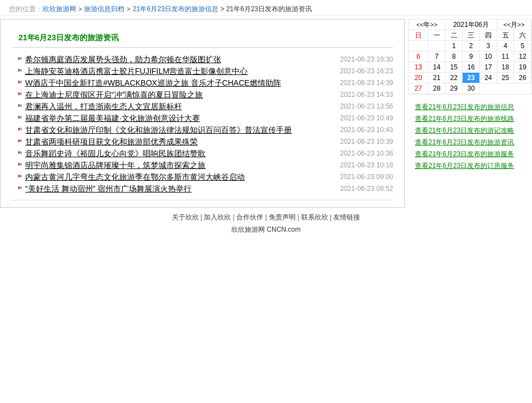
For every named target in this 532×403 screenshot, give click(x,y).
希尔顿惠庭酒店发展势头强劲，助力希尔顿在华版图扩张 (123, 59)
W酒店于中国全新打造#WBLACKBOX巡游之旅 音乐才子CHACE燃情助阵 (153, 83)
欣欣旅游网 (59, 9)
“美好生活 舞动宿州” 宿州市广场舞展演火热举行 (108, 189)
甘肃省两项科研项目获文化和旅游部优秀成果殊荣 (111, 142)
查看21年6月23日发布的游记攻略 (465, 130)
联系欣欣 (315, 217)
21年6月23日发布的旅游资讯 (69, 38)
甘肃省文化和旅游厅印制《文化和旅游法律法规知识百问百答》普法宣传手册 (158, 130)
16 (471, 67)
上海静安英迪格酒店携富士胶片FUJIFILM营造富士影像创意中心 (136, 71)
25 (505, 78)
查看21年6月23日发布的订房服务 (465, 166)
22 (454, 78)
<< (420, 25)
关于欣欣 (185, 217)
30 (471, 88)
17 (488, 67)
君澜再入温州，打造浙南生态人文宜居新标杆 (104, 106)
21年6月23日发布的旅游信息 (176, 9)
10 (488, 57)
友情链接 (347, 217)
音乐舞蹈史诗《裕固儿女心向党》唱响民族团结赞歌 (115, 153)
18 (505, 67)
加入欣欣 (217, 217)
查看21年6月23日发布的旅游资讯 (465, 142)
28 (437, 88)
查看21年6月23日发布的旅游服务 (465, 154)
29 (454, 88)
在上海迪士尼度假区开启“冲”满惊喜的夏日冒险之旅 (114, 95)
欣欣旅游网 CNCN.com (266, 229)
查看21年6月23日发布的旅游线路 (465, 119)
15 (454, 67)
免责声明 (282, 217)
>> (434, 25)
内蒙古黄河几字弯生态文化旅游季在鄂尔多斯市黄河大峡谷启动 (135, 177)
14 (437, 67)
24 (488, 78)
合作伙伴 (250, 217)
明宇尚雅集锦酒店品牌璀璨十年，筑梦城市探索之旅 (115, 165)
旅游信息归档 (104, 9)
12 (522, 57)
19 (522, 67)
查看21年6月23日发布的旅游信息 (465, 107)
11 (505, 57)
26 (522, 78)
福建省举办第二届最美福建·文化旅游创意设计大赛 (113, 118)
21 (437, 78)
